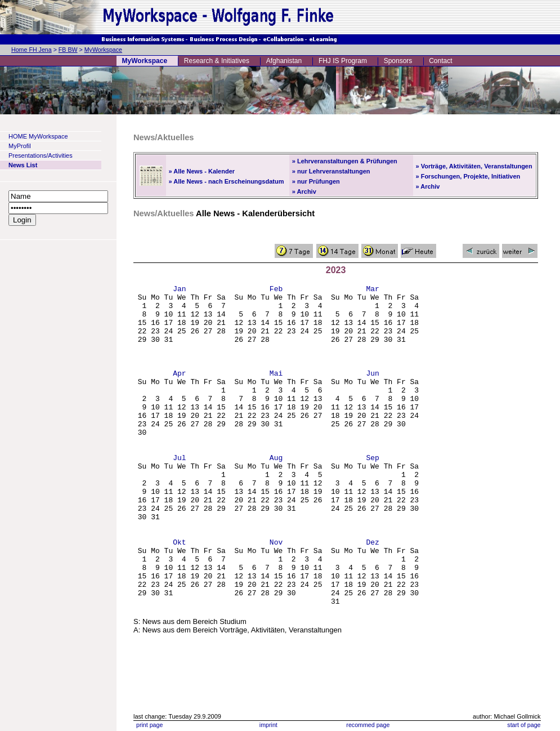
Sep (372, 493)
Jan (179, 290)
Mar (372, 290)
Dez (372, 594)
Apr (179, 391)
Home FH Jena (32, 50)
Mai (276, 391)
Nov (276, 594)
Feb (276, 290)
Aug (276, 493)
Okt (179, 594)
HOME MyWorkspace (38, 136)
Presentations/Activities (41, 155)
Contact (440, 61)
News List (23, 165)
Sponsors (398, 61)
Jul (179, 493)
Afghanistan (284, 61)
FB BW (68, 50)
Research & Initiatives (217, 61)
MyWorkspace (103, 50)
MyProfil (20, 146)
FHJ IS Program (343, 61)
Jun (372, 391)
